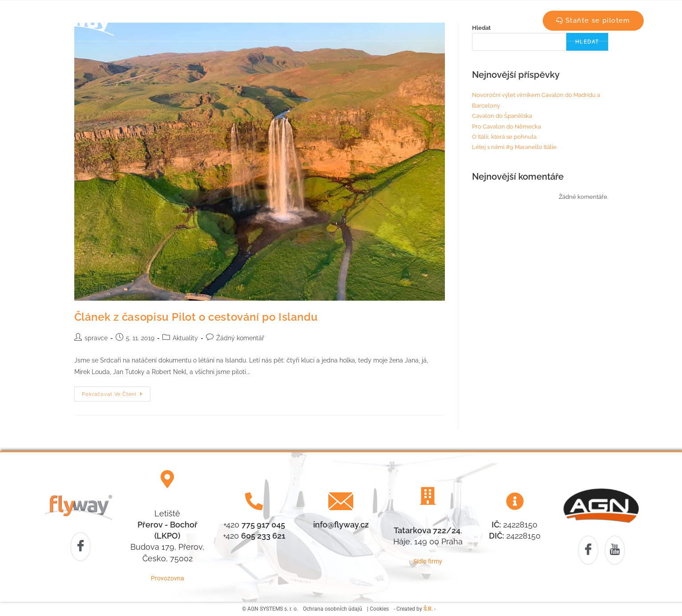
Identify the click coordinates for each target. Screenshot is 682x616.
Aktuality (380, 20)
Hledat (587, 42)
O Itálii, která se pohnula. (505, 137)
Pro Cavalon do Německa (506, 127)
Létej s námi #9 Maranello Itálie (514, 147)
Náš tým (300, 20)
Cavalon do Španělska (502, 116)
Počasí (340, 20)
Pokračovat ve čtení (116, 392)
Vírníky (423, 20)
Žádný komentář (240, 338)
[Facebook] (81, 547)
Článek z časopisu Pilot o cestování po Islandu (196, 317)
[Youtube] (615, 550)
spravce (96, 338)
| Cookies (378, 609)
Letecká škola (244, 20)
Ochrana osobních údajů (333, 609)
